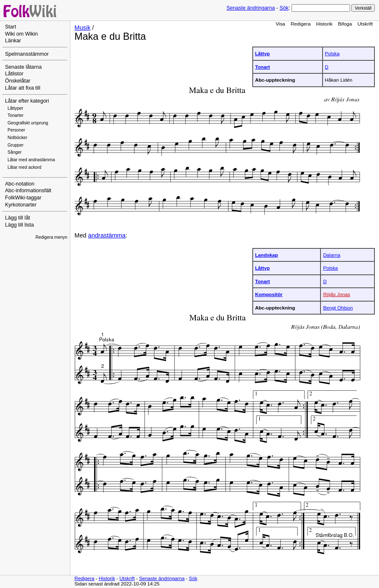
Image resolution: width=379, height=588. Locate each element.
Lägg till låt (18, 218)
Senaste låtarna (23, 67)
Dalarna (332, 255)
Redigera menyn (51, 237)
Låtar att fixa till (23, 88)
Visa (280, 24)
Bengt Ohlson (338, 308)
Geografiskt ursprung (28, 123)
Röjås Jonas (337, 294)
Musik (82, 28)
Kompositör (269, 294)
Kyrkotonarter (21, 205)
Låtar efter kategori (27, 101)
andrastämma (107, 235)
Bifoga (345, 24)
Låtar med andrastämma (31, 160)
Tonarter (15, 115)
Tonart (263, 67)
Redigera (301, 24)
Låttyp (262, 53)
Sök (284, 8)
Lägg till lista (19, 225)
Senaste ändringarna (251, 8)
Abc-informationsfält (28, 191)
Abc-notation (20, 184)
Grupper (15, 145)
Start (10, 27)
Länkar (13, 41)
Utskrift (365, 24)
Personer (16, 130)
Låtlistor (14, 74)
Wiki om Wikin (22, 34)
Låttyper (15, 108)
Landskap (267, 255)
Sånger (15, 152)
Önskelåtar (18, 81)
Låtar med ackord (24, 167)
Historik (324, 24)
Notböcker (17, 138)
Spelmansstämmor (27, 54)
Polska (332, 53)
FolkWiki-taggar (23, 198)
